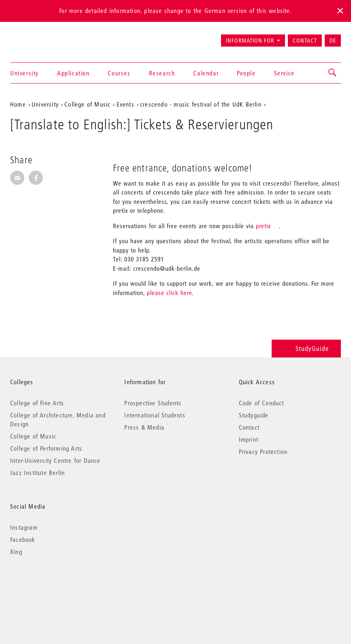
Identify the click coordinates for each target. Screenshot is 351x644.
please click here (169, 293)
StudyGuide (306, 348)
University (24, 73)
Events (126, 104)
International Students (155, 415)
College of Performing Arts (46, 448)
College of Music (87, 104)
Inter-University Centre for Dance (55, 460)
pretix (263, 226)
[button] (333, 73)
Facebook (23, 539)
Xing (16, 552)
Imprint (249, 439)
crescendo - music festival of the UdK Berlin (201, 104)
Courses (119, 73)
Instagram (24, 527)
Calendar (206, 73)
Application (73, 73)
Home (18, 104)
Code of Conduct (262, 403)
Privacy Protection (263, 451)
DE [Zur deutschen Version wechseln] (333, 41)
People (246, 73)
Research (162, 73)
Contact (305, 41)
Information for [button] (250, 41)
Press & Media (144, 427)
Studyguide (254, 415)
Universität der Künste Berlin (42, 37)
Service (284, 73)
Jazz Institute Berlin (37, 473)
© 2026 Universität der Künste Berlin (52, 586)
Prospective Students (153, 403)
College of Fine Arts (37, 403)
